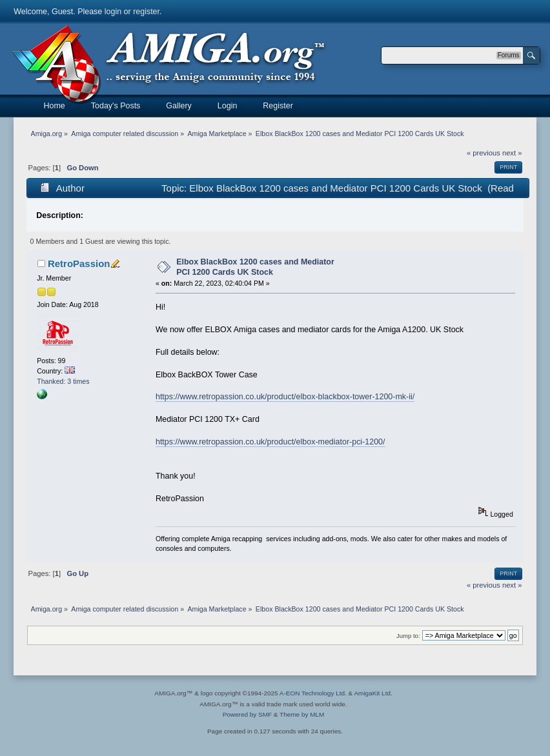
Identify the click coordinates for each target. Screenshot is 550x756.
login (113, 12)
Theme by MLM (302, 714)
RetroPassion (79, 264)
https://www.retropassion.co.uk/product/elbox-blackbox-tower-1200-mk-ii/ (285, 397)
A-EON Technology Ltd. (313, 693)
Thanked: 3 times (63, 381)
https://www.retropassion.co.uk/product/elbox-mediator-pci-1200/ (270, 442)
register (146, 12)
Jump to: (408, 636)
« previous (484, 153)
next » (512, 153)
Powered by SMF (247, 714)
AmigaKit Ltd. (373, 693)
